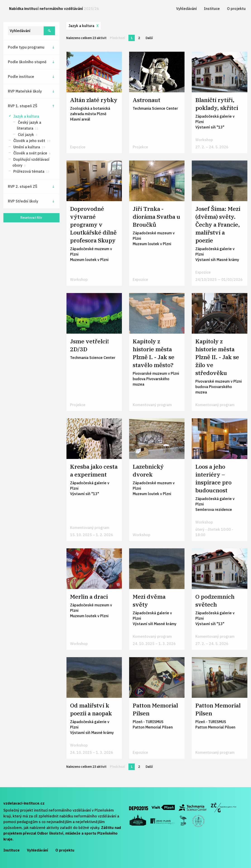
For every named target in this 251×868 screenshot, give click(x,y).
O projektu (236, 9)
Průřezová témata (31, 171)
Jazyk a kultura (26, 116)
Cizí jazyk (27, 135)
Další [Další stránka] (150, 38)
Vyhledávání (186, 9)
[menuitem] (54, 9)
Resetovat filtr (31, 218)
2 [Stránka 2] (139, 38)
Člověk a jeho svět (31, 141)
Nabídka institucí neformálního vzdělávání (54, 9)
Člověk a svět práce (32, 153)
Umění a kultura (29, 147)
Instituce (212, 9)
